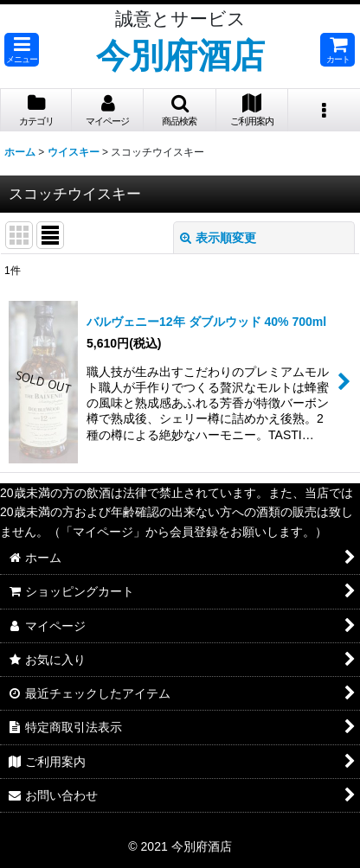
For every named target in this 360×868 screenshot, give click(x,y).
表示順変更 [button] (218, 238)
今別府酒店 (180, 55)
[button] (22, 50)
